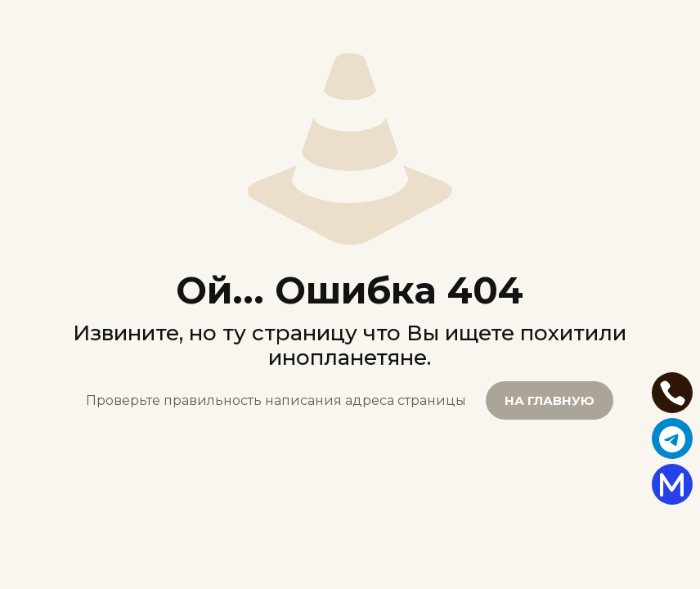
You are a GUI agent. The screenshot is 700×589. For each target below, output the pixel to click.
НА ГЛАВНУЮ (550, 400)
